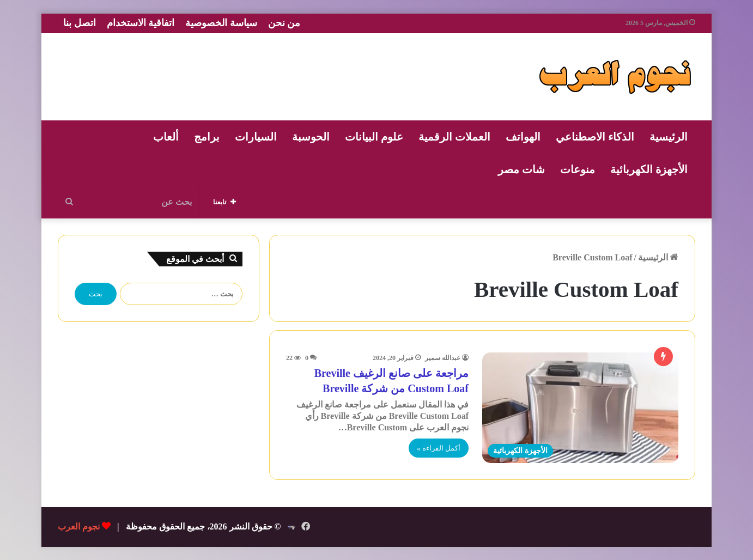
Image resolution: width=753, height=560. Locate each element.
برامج (207, 137)
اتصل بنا (80, 23)
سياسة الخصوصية (221, 23)
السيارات (256, 137)
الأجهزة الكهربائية (649, 169)
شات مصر (521, 169)
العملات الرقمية (454, 137)
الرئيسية (669, 137)
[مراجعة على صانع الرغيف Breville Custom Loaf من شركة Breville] (580, 408)
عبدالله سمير (443, 358)
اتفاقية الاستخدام (141, 23)
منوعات (578, 169)
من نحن (284, 23)
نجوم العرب (79, 526)
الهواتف (523, 137)
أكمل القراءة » (439, 448)
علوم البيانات (374, 137)
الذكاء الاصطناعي (595, 137)
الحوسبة (311, 137)
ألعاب (166, 137)
